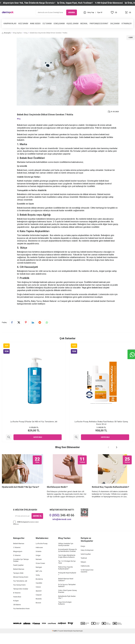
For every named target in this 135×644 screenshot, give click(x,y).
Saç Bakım (115, 24)
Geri (129, 34)
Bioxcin (38, 613)
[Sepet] (128, 12)
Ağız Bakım (23, 24)
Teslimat (84, 569)
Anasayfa (6, 33)
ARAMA (72, 12)
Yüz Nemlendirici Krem (21, 619)
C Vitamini (17, 558)
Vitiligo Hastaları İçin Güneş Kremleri (66, 555)
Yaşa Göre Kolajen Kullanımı (65, 614)
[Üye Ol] (100, 12)
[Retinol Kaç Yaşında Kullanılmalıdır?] (112, 474)
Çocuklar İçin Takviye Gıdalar (21, 571)
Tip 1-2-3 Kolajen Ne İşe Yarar (67, 573)
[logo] (8, 12)
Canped (39, 605)
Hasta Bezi (17, 607)
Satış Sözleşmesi (87, 561)
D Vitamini (17, 566)
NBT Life (39, 582)
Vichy (38, 586)
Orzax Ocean (40, 574)
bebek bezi (45, 227)
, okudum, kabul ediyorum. (26, 534)
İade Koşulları (86, 565)
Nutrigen (39, 578)
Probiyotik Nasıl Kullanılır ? (67, 584)
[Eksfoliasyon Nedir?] (67, 474)
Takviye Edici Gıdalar (21, 600)
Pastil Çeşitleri (18, 576)
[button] (108, 447)
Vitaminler (126, 24)
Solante (39, 562)
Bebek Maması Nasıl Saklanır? (66, 590)
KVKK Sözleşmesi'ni (23, 533)
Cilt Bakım (47, 24)
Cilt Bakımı (17, 615)
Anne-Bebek (35, 24)
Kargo (83, 557)
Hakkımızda (85, 577)
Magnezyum (18, 562)
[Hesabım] (91, 12)
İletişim (83, 573)
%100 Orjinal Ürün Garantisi (87, 581)
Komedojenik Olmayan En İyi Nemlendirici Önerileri (68, 561)
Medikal (84, 24)
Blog (26, 33)
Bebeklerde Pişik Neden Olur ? (67, 608)
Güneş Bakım (59, 24)
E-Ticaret (60, 642)
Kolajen (16, 611)
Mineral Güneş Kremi (21, 588)
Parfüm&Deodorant (99, 24)
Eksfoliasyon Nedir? (57, 498)
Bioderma (39, 590)
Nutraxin (39, 570)
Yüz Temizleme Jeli (20, 592)
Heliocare (39, 558)
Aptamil (39, 602)
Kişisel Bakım (73, 24)
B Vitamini (17, 603)
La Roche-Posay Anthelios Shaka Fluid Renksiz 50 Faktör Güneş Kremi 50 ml (101, 423)
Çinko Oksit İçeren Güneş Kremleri (67, 602)
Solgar (38, 566)
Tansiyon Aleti (18, 584)
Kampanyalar (10, 24)
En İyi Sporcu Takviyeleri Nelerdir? (67, 596)
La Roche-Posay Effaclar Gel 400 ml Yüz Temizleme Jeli (34, 422)
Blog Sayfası (17, 33)
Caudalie (39, 594)
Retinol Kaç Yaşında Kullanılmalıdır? (110, 498)
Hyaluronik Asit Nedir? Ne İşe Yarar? (20, 498)
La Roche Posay (42, 554)
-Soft (54, 642)
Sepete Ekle (38, 437)
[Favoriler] (114, 12)
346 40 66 (62, 526)
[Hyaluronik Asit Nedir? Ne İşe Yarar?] (22, 474)
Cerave (38, 598)
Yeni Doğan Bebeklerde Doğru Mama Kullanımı (67, 567)
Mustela (39, 609)
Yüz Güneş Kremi (19, 596)
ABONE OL (37, 527)
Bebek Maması (19, 554)
